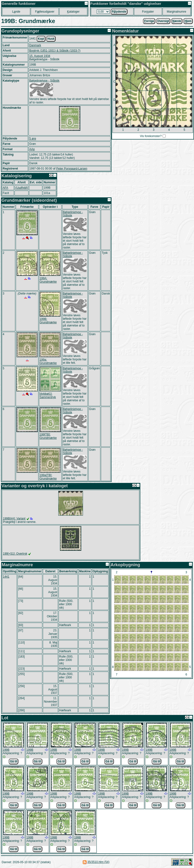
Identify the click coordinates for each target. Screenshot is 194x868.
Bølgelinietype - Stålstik (44, 81)
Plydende (119, 12)
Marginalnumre (177, 12)
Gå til (14, 761)
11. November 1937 (50, 702)
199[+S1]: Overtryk (15, 554)
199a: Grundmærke (48, 361)
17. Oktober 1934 (52, 616)
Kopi (41, 39)
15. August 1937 (53, 690)
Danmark (35, 45)
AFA (5, 188)
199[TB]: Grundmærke (48, 436)
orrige (149, 21)
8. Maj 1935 (53, 644)
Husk (51, 39)
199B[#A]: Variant (14, 519)
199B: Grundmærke (48, 321)
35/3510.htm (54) (98, 862)
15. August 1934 (40, 56)
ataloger (73, 12)
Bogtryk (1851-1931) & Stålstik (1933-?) (55, 51)
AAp (32, 149)
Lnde (16, 12)
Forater (148, 12)
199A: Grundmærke (48, 280)
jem (188, 21)
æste (177, 21)
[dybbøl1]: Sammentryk (48, 395)
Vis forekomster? (151, 136)
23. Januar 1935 (53, 634)
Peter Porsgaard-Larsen (72, 169)
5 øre (33, 139)
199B (6, 750)
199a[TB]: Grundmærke (48, 477)
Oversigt (163, 21)
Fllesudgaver (45, 12)
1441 (6, 577)
